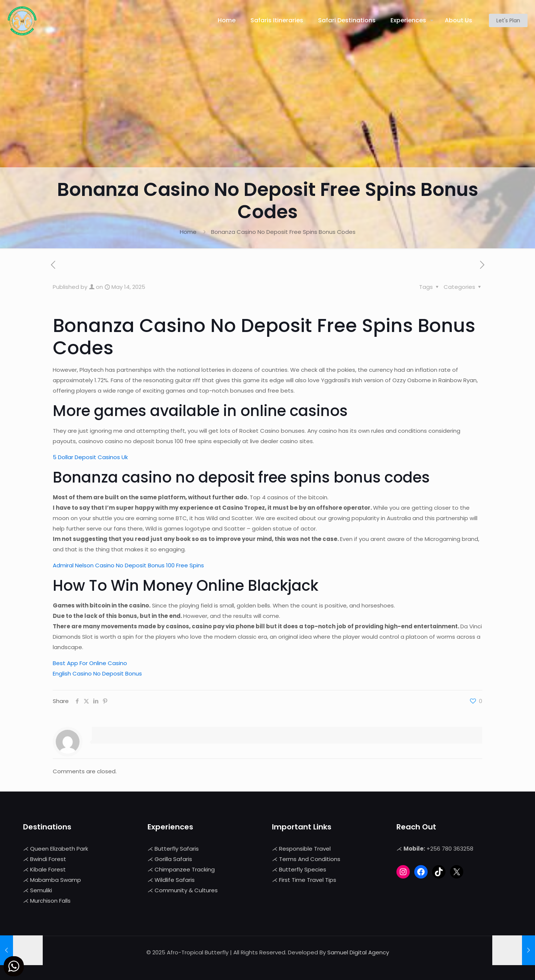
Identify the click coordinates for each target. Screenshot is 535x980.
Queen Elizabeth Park (59, 849)
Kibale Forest (48, 869)
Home (188, 232)
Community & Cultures (186, 890)
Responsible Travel (305, 849)
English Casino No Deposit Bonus (97, 673)
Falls (65, 901)
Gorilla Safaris (173, 859)
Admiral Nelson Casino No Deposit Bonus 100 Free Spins (128, 565)
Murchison (45, 901)
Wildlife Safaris (175, 880)
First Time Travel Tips (308, 880)
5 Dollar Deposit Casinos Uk (90, 457)
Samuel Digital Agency (358, 952)
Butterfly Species (303, 869)
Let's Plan (508, 20)
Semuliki (41, 890)
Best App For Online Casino (90, 663)
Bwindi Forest (48, 859)
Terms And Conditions (310, 859)
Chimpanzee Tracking (185, 869)
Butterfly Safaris (177, 849)
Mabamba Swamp (56, 880)
